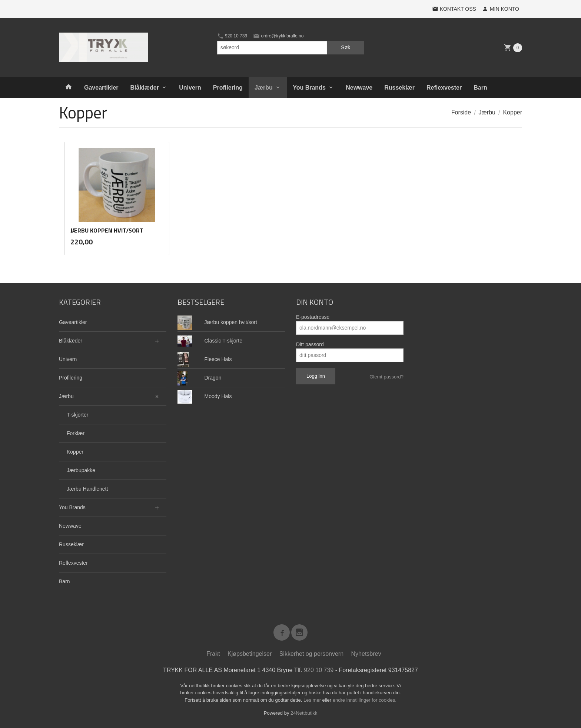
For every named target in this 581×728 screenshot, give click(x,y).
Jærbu (264, 88)
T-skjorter (77, 415)
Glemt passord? (386, 377)
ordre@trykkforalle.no (278, 36)
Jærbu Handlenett (87, 489)
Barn (480, 88)
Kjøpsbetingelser (250, 654)
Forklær (76, 433)
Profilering (228, 88)
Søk (346, 47)
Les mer (313, 700)
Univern (190, 88)
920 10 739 (232, 36)
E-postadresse (313, 317)
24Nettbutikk (304, 713)
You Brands (309, 88)
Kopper (75, 452)
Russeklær (399, 88)
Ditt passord (310, 344)
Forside (461, 112)
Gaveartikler (101, 88)
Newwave (359, 88)
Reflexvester (444, 88)
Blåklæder (145, 88)
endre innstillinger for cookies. (365, 700)
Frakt (213, 654)
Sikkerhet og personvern (311, 654)
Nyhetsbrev (366, 654)
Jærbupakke (81, 470)
